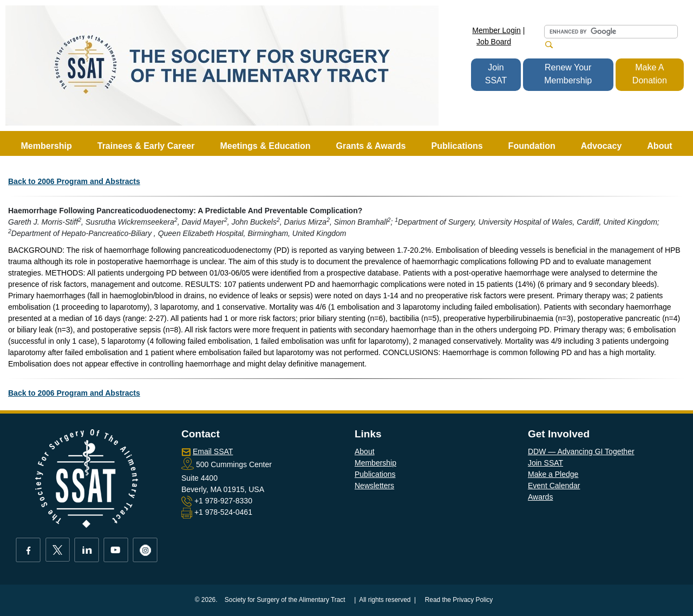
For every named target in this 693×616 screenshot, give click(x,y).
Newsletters (374, 486)
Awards (540, 497)
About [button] (659, 146)
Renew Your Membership (568, 74)
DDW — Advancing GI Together (581, 451)
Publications (375, 474)
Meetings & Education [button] (265, 146)
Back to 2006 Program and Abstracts (74, 181)
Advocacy (602, 146)
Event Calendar (554, 486)
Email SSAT (213, 451)
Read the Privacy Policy (459, 600)
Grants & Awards (371, 146)
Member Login (496, 30)
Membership (375, 463)
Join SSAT (496, 74)
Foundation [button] (532, 146)
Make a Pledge (553, 474)
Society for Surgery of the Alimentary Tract (285, 600)
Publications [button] (457, 146)
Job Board (494, 42)
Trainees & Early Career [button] (146, 146)
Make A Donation (650, 74)
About (365, 451)
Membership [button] (47, 146)
